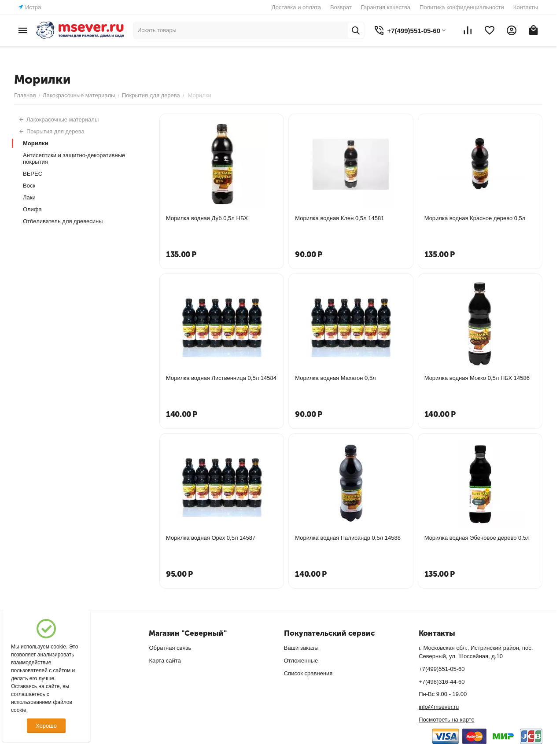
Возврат (341, 7)
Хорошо (46, 726)
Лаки (29, 197)
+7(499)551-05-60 (442, 669)
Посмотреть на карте (446, 720)
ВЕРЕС (33, 174)
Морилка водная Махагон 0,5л (335, 378)
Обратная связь (170, 648)
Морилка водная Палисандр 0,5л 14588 (348, 538)
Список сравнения (308, 673)
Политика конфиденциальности (462, 7)
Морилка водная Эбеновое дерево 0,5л (477, 538)
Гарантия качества (386, 7)
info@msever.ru (439, 707)
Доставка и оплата (296, 7)
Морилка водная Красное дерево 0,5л (475, 218)
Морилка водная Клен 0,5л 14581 (339, 218)
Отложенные (301, 661)
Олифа (32, 209)
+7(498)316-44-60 (442, 682)
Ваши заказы (301, 648)
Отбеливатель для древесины (63, 221)
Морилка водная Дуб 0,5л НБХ (207, 218)
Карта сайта (165, 661)
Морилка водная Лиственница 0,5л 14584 (221, 378)
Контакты (526, 7)
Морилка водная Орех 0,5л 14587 (211, 538)
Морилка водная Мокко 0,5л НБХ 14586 (477, 378)
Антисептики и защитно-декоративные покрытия (74, 158)
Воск (29, 186)
